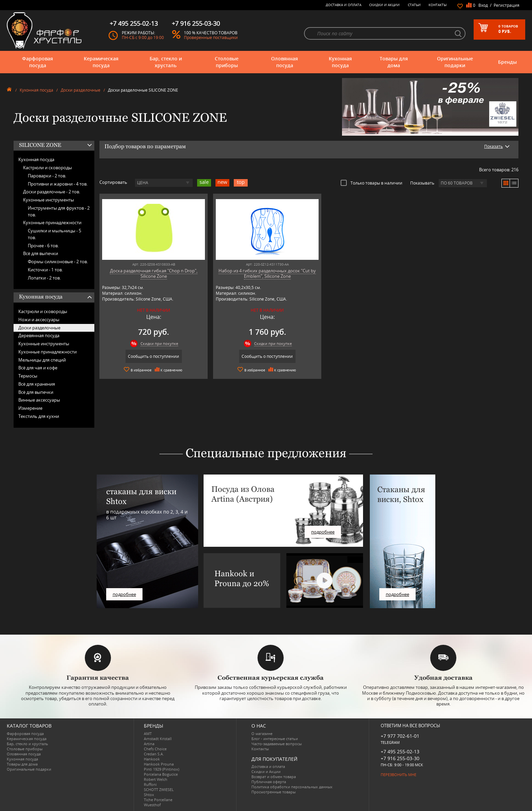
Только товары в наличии (372, 183)
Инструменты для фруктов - (59, 211)
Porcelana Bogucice (161, 774)
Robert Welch (156, 779)
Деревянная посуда (39, 335)
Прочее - (43, 246)
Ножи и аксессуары (39, 320)
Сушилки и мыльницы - (54, 234)
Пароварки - (47, 176)
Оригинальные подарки (455, 62)
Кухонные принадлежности (52, 223)
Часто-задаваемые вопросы (277, 744)
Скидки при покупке (156, 343)
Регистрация (507, 5)
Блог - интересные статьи (275, 739)
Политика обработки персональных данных (292, 787)
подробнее (124, 594)
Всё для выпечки (41, 253)
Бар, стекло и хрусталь (166, 62)
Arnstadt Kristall (158, 739)
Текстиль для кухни (39, 416)
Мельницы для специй (42, 360)
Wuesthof (152, 805)
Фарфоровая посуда (37, 62)
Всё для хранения (37, 384)
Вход (483, 5)
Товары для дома (394, 62)
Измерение (30, 408)
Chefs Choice (155, 749)
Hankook (152, 759)
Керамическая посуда (101, 62)
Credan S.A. (154, 754)
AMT (148, 733)
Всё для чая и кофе (38, 368)
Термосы (28, 376)
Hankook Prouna (159, 764)
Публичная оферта (269, 782)
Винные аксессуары (39, 400)
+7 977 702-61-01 (400, 736)
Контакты (438, 5)
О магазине (262, 733)
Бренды (507, 62)
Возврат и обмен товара (274, 777)
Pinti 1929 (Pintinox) (161, 769)
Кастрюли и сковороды (47, 168)
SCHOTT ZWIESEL (159, 789)
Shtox (149, 795)
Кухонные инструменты (49, 200)
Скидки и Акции (384, 5)
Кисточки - (45, 270)
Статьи (414, 5)
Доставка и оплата (344, 5)
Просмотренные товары (273, 792)
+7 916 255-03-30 (400, 758)
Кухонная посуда (340, 62)
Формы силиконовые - (58, 262)
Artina (149, 744)
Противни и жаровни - (58, 184)
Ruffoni (150, 784)
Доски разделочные (81, 90)
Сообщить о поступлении (150, 356)
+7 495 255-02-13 (400, 751)
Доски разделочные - (52, 192)
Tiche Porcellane (158, 800)
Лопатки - (44, 278)
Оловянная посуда (284, 62)
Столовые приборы (227, 62)
